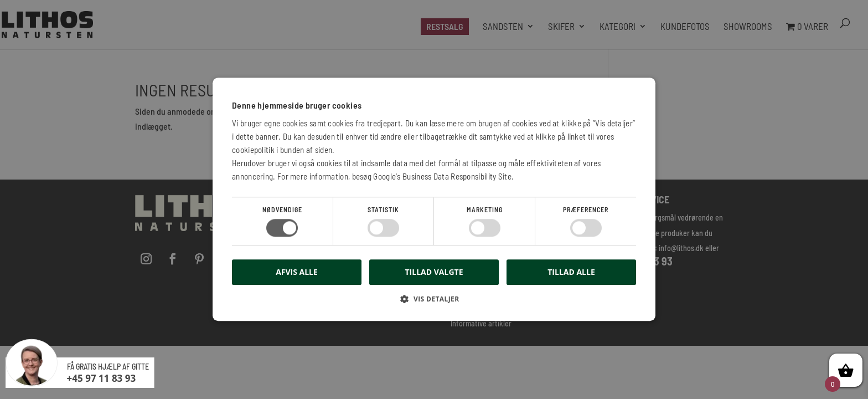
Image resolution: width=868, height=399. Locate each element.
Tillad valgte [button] (434, 272)
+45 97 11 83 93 (102, 378)
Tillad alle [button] (571, 272)
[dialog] (434, 199)
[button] (434, 303)
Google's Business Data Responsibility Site (442, 176)
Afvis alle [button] (297, 272)
